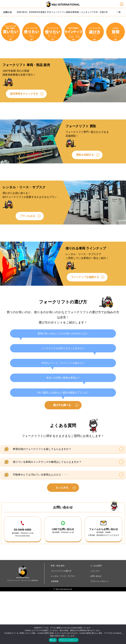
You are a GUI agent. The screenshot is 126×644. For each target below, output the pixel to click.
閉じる (53, 640)
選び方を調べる (62, 458)
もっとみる (62, 540)
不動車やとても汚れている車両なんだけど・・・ (41, 527)
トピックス (95, 624)
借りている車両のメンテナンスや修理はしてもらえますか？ (47, 515)
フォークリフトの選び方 (61, 624)
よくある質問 (96, 618)
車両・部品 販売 (58, 618)
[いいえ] (123, 634)
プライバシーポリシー (68, 640)
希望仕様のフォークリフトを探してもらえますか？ (42, 502)
